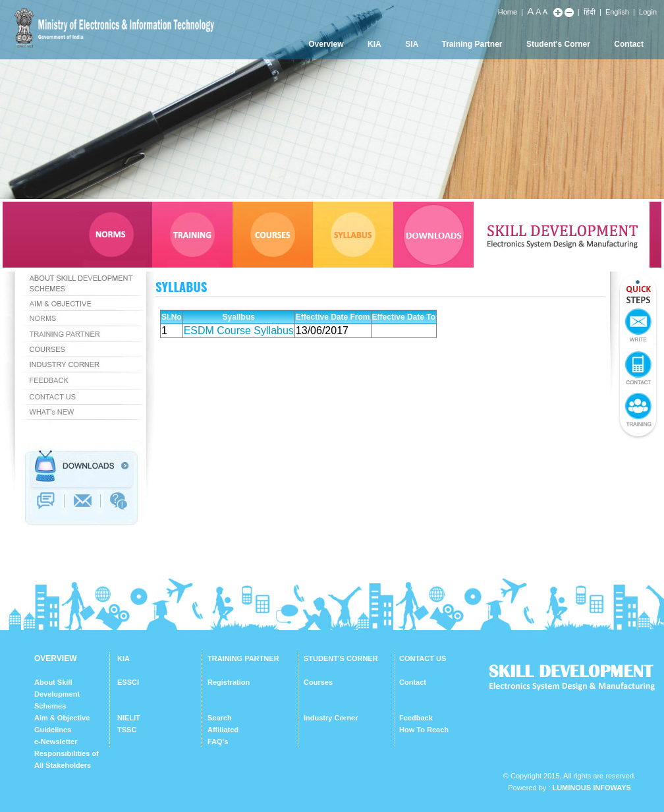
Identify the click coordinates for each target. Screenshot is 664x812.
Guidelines (53, 730)
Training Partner (472, 44)
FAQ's (218, 741)
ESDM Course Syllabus (239, 331)
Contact (629, 44)
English (617, 12)
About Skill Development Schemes (57, 694)
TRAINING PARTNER (243, 658)
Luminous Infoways (591, 788)
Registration (229, 682)
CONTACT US (423, 658)
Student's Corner (558, 44)
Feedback (416, 718)
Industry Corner (331, 718)
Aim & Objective (62, 718)
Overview (326, 44)
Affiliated (223, 730)
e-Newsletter (56, 741)
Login (648, 12)
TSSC (127, 730)
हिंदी (590, 12)
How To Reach (424, 730)
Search (220, 718)
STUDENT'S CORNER (341, 658)
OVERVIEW (55, 658)
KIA (374, 44)
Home (508, 12)
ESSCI (128, 682)
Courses (318, 682)
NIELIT (129, 718)
